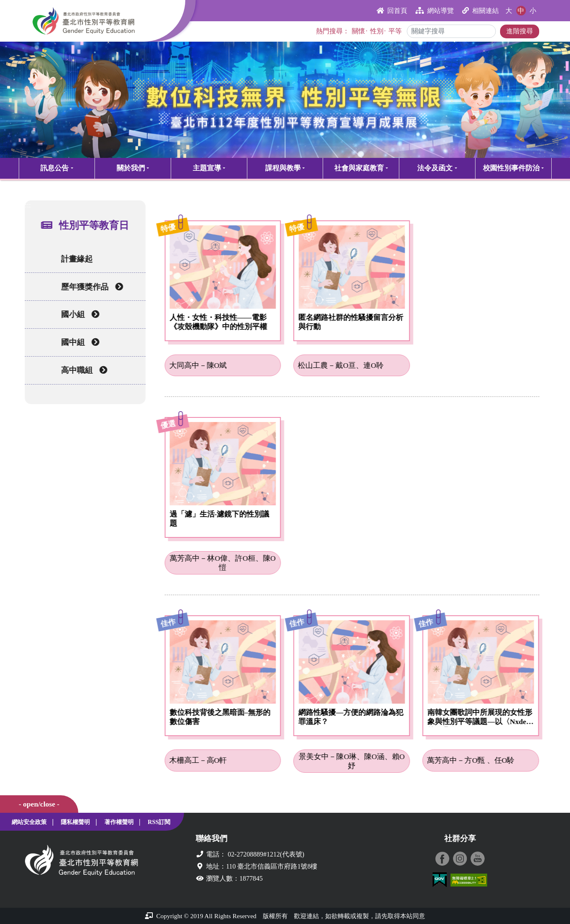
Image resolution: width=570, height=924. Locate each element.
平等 (395, 31)
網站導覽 (435, 11)
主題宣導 (207, 168)
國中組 (78, 342)
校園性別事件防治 (511, 168)
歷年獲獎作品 (90, 287)
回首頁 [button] (392, 11)
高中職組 (82, 370)
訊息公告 (55, 168)
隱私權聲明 (75, 822)
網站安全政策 (29, 822)
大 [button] (509, 11)
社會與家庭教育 (359, 168)
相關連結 (480, 11)
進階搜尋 (520, 31)
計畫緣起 (75, 259)
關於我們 (131, 168)
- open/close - (39, 804)
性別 (377, 31)
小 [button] (533, 11)
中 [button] (521, 11)
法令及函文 (435, 168)
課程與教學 (283, 168)
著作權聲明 (119, 822)
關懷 (358, 31)
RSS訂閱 (159, 822)
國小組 (78, 314)
